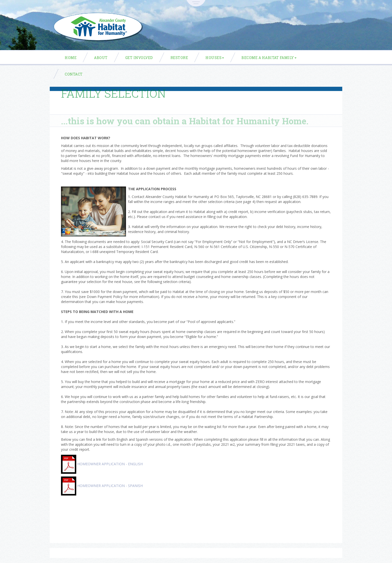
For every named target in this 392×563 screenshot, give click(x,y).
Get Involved (139, 58)
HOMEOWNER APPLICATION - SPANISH (110, 486)
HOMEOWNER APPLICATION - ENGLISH (110, 464)
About (101, 58)
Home (71, 58)
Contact (74, 74)
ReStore (179, 58)
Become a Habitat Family (269, 58)
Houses (215, 58)
